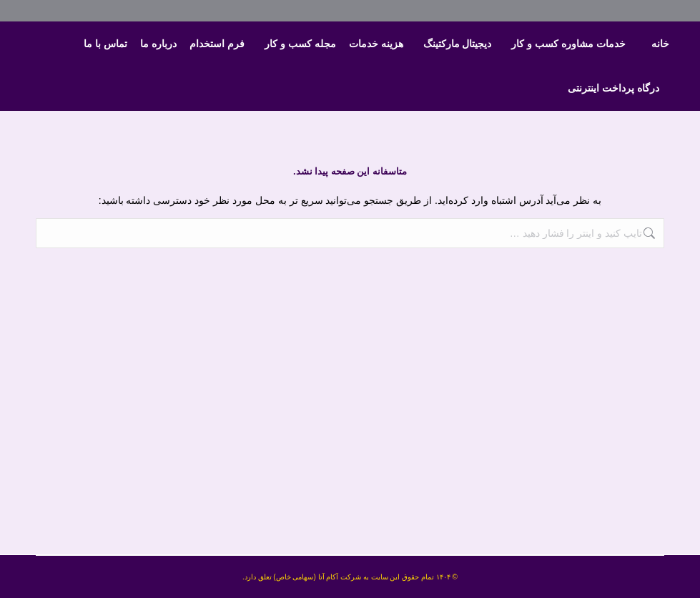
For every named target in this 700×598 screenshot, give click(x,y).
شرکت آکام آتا (340, 577)
